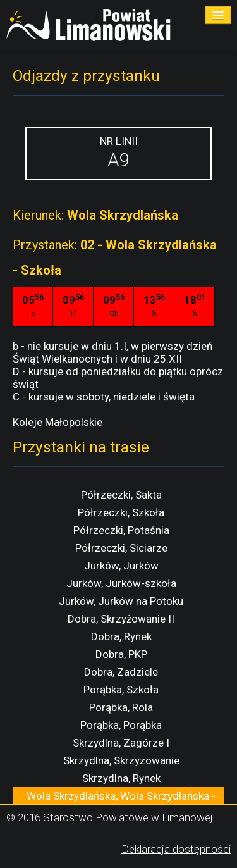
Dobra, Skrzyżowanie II (121, 619)
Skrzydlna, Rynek (121, 778)
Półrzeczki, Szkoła (121, 512)
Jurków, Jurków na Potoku (121, 601)
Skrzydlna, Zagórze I (121, 743)
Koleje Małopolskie (58, 422)
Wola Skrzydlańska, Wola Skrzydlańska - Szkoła (121, 802)
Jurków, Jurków (121, 566)
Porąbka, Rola (121, 707)
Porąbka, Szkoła (121, 690)
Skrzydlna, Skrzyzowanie (121, 760)
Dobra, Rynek (121, 636)
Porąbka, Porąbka (121, 725)
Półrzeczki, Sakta (121, 495)
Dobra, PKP (121, 654)
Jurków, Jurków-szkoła (121, 583)
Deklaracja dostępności (176, 849)
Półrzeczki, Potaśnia (121, 530)
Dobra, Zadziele (121, 672)
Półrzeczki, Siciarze (121, 548)
